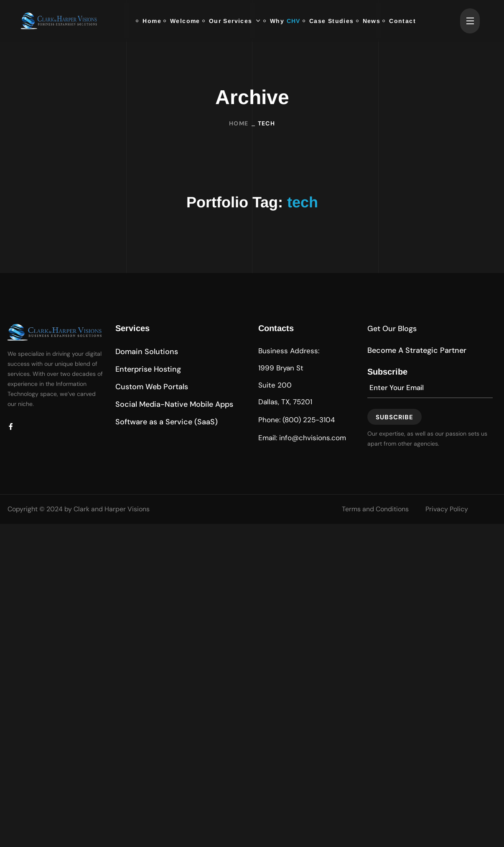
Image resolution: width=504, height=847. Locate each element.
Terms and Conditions (375, 509)
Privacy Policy (447, 509)
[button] (147, 352)
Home (239, 123)
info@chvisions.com (313, 438)
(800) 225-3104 (309, 420)
